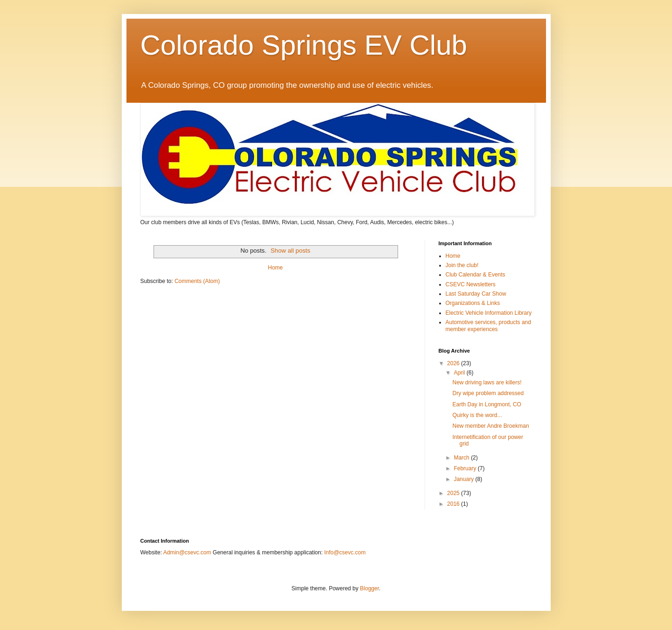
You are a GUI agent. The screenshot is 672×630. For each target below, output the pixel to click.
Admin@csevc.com (187, 552)
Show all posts (290, 251)
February (465, 468)
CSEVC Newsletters (471, 284)
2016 (454, 504)
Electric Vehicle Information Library (489, 313)
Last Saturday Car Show (476, 294)
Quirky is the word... (477, 415)
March (462, 458)
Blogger (369, 588)
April (460, 373)
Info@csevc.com (345, 552)
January (464, 479)
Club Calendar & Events (476, 275)
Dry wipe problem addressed (488, 393)
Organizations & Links (473, 303)
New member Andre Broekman (490, 426)
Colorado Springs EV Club (304, 45)
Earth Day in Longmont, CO (486, 404)
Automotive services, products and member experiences (488, 326)
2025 (454, 493)
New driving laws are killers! (487, 382)
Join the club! (462, 265)
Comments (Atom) (197, 281)
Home (275, 268)
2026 (454, 363)
